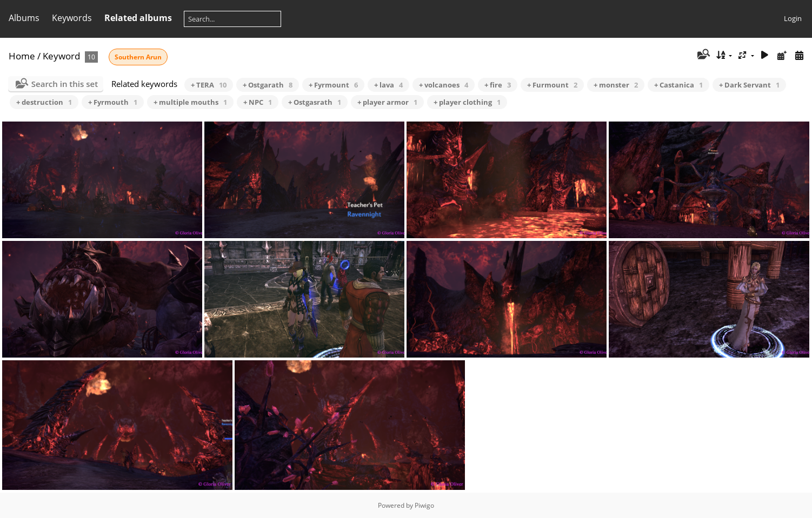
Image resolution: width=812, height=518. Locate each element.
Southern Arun (138, 57)
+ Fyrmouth (113, 102)
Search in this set (65, 84)
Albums (24, 18)
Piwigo (424, 505)
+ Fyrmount (333, 85)
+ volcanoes (444, 85)
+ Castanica (678, 85)
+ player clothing (467, 102)
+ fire (498, 85)
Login (793, 18)
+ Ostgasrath (315, 102)
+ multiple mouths (190, 102)
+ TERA (209, 85)
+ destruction (44, 102)
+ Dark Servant (749, 85)
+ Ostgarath (268, 85)
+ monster (616, 85)
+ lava (388, 85)
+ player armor (387, 102)
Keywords (72, 18)
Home (22, 56)
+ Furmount (552, 85)
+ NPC (258, 102)
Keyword (61, 56)
